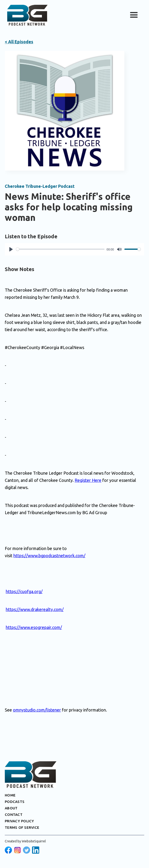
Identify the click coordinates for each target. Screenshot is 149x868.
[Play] (11, 249)
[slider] (60, 249)
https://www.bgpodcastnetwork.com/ (49, 556)
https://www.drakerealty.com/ (35, 609)
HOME (10, 795)
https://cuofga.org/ (24, 591)
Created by (25, 841)
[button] (134, 15)
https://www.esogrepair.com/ (34, 627)
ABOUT (11, 808)
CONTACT (14, 815)
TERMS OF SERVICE (22, 827)
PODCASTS (15, 802)
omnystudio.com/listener (37, 710)
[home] (26, 15)
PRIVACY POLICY (19, 821)
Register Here (88, 480)
